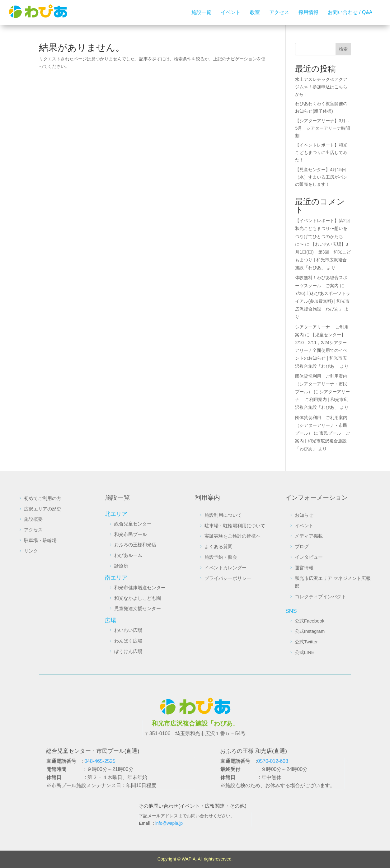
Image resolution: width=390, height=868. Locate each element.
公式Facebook (310, 621)
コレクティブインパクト (320, 597)
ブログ (302, 546)
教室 (255, 12)
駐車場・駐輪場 (40, 540)
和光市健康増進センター (140, 588)
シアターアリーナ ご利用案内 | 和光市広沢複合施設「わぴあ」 (322, 399)
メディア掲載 (309, 536)
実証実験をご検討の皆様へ (233, 536)
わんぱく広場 (128, 641)
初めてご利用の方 (43, 498)
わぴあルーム (128, 555)
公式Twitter (306, 642)
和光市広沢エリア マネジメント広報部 (333, 582)
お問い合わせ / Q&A (350, 12)
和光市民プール (131, 534)
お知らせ (304, 515)
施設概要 (33, 519)
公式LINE (305, 652)
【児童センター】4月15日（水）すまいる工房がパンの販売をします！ (321, 177)
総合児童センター (133, 524)
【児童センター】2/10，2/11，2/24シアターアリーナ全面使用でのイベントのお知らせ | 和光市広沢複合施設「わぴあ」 (321, 350)
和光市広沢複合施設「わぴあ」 (195, 723)
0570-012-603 (273, 761)
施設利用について (223, 515)
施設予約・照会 (221, 557)
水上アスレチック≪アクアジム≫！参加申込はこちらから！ (321, 87)
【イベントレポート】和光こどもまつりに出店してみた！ (321, 152)
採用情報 (308, 12)
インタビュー (309, 557)
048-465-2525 (100, 761)
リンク (31, 551)
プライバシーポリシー (228, 578)
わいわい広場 (128, 630)
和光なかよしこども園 (138, 598)
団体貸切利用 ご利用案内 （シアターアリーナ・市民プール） (323, 384)
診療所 (121, 566)
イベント (231, 12)
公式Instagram (310, 631)
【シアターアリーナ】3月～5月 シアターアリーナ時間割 (322, 128)
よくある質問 (218, 546)
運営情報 (304, 568)
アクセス (279, 12)
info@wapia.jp (169, 823)
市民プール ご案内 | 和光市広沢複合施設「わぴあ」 (322, 441)
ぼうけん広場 (128, 651)
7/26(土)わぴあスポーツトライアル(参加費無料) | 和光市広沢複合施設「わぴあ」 (323, 301)
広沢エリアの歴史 (43, 509)
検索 (343, 49)
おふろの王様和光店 (135, 545)
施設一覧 (201, 12)
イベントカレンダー (226, 568)
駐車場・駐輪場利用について (235, 526)
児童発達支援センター (138, 608)
